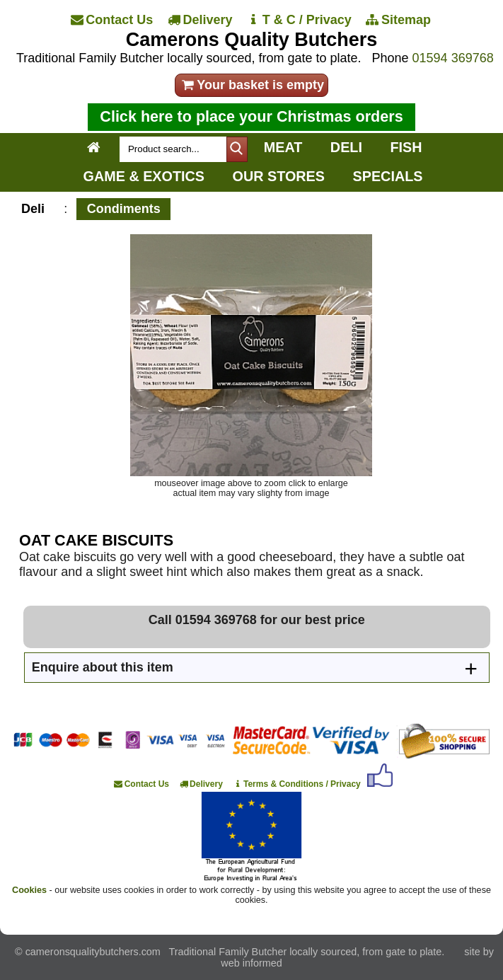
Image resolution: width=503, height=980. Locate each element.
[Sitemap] (399, 20)
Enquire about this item (103, 667)
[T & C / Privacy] (300, 20)
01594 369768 (453, 58)
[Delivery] (201, 20)
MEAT (283, 147)
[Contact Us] (112, 20)
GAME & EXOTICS (144, 176)
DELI (346, 147)
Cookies (29, 890)
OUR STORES (279, 176)
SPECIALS (388, 176)
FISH (406, 147)
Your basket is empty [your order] (251, 85)
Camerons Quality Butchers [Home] (252, 40)
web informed (251, 963)
